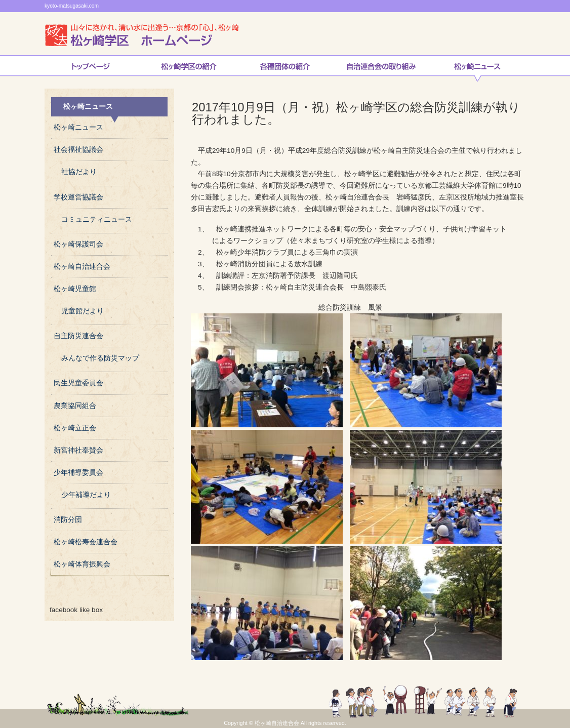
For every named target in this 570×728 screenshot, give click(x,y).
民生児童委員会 (78, 383)
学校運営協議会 (78, 197)
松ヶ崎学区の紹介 (189, 68)
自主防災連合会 (78, 336)
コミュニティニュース (97, 219)
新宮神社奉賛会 (78, 450)
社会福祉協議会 (78, 150)
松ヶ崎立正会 (75, 428)
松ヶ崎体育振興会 (82, 564)
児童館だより (83, 311)
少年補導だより (86, 495)
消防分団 (68, 520)
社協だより (79, 172)
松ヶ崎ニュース (477, 68)
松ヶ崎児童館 (75, 289)
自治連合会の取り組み (381, 68)
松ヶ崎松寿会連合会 (86, 542)
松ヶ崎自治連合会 (82, 267)
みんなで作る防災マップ (100, 358)
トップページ (91, 68)
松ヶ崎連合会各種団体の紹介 (285, 68)
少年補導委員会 (78, 473)
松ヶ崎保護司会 (78, 244)
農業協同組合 (75, 406)
